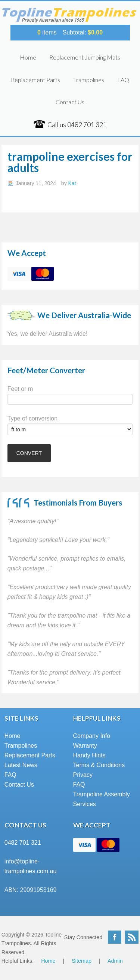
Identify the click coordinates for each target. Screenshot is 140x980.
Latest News (21, 765)
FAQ (123, 80)
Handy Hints (89, 755)
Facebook (115, 937)
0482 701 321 (23, 843)
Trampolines (89, 80)
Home (28, 57)
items (47, 32)
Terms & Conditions (99, 765)
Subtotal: (83, 32)
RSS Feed (132, 937)
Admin (115, 961)
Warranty (85, 746)
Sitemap (82, 961)
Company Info (92, 736)
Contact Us (70, 102)
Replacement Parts (35, 80)
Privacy (83, 775)
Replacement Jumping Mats (85, 57)
